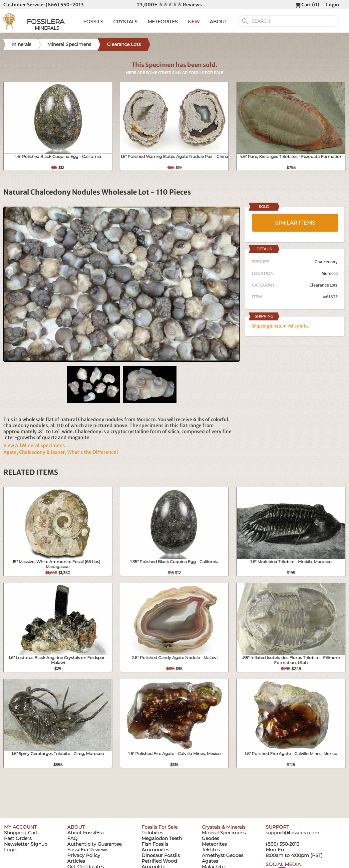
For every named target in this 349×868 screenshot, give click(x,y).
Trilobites (152, 833)
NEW (194, 22)
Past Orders (18, 838)
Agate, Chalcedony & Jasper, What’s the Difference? (61, 452)
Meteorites (214, 844)
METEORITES (163, 22)
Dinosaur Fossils (161, 855)
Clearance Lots (324, 285)
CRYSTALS (125, 22)
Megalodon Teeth (162, 838)
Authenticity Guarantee (94, 844)
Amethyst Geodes (223, 855)
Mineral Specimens (224, 833)
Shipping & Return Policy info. (280, 326)
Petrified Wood (159, 861)
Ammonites (155, 850)
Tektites (211, 850)
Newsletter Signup (26, 844)
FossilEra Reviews (88, 850)
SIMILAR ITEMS (295, 223)
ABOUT (218, 22)
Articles (76, 861)
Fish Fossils (155, 844)
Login (333, 5)
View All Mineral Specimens (34, 445)
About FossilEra (85, 833)
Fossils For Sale (160, 827)
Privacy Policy (84, 855)
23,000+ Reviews (169, 5)
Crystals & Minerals (224, 827)
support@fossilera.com (293, 833)
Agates (210, 861)
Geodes (210, 838)
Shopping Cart (21, 833)
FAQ (72, 838)
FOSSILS (93, 22)
